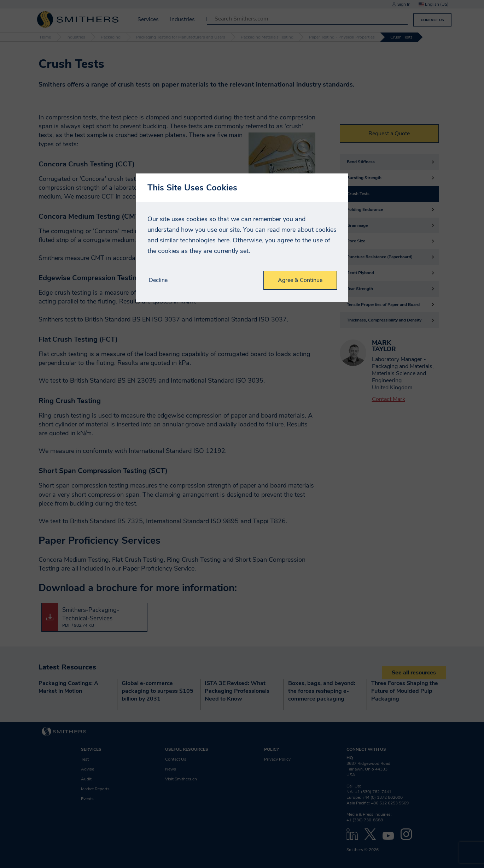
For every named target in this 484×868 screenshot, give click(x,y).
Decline (158, 280)
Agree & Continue (300, 280)
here (223, 240)
